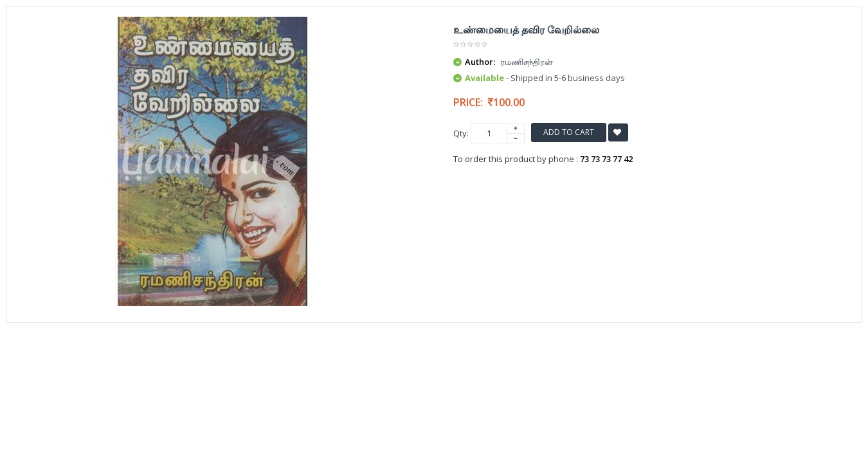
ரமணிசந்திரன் (527, 62)
